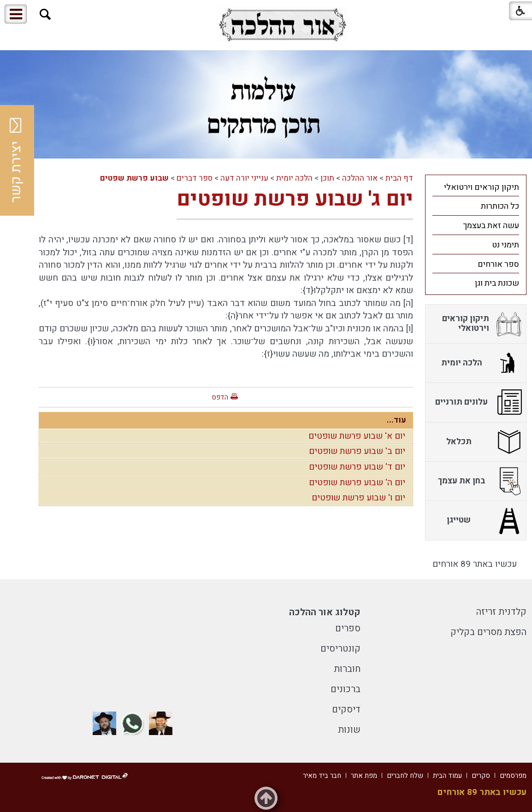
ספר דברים (195, 178)
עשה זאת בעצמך (491, 226)
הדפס (220, 397)
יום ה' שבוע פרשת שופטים (357, 482)
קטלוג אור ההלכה (325, 612)
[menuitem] (476, 187)
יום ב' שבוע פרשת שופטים (357, 451)
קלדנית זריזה (501, 612)
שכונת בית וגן (497, 283)
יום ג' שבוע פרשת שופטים (295, 199)
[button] (45, 15)
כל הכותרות (500, 206)
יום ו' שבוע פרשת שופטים (358, 498)
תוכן (327, 178)
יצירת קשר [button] (16, 160)
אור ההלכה (360, 178)
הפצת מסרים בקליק (488, 632)
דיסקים (346, 709)
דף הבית (399, 178)
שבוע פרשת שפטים (134, 178)
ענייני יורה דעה (244, 178)
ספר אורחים (498, 264)
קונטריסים (340, 649)
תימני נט (505, 245)
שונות (349, 730)
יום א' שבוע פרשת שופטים (357, 436)
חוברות (347, 669)
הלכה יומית (294, 178)
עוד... (396, 420)
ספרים (348, 628)
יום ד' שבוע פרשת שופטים (357, 467)
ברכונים (346, 689)
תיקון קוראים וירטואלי (482, 187)
